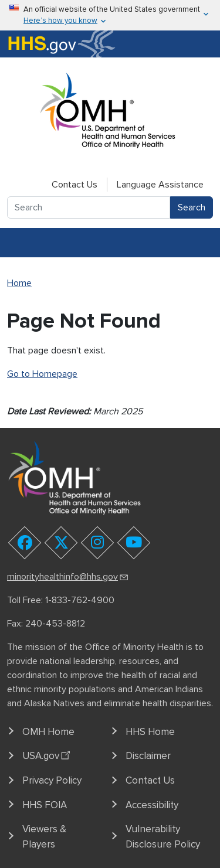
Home (19, 283)
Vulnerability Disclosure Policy (163, 837)
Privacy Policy (52, 780)
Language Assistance (160, 185)
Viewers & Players (44, 837)
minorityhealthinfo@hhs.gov (68, 577)
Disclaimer (148, 756)
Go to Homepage (42, 374)
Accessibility (152, 805)
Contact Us (75, 185)
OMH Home (48, 732)
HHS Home (150, 732)
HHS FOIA (45, 805)
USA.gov (48, 754)
